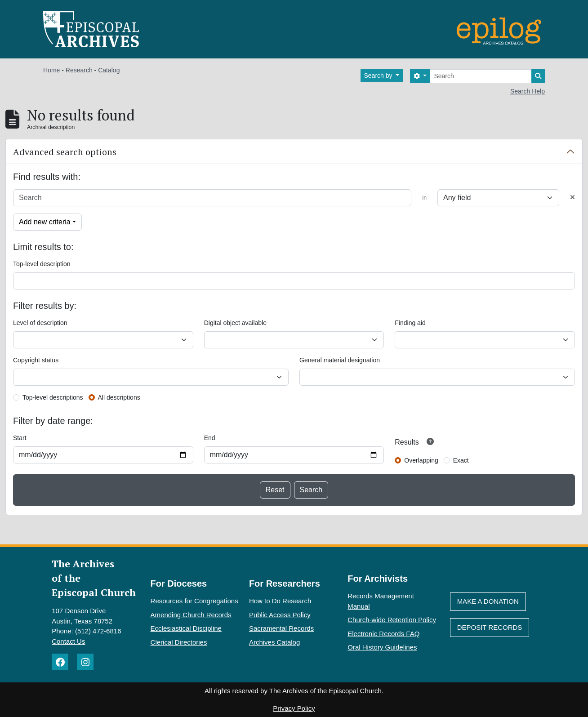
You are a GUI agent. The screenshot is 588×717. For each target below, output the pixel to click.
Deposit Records (490, 627)
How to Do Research (280, 601)
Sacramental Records (281, 628)
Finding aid (410, 323)
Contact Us (68, 641)
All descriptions (119, 397)
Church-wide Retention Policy (392, 620)
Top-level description (42, 264)
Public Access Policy (280, 615)
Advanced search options (65, 152)
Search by (379, 76)
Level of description (40, 323)
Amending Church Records (191, 615)
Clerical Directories (179, 642)
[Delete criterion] (572, 198)
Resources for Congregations (194, 601)
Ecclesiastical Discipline (186, 628)
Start (20, 438)
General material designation (340, 360)
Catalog (109, 70)
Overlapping (421, 460)
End (210, 438)
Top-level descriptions (53, 397)
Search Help (528, 91)
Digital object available (235, 323)
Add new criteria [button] (45, 222)
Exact (461, 460)
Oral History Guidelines (382, 647)
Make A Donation (488, 601)
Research (79, 70)
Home (51, 70)
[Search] (481, 76)
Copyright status (36, 360)
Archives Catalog (274, 642)
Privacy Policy (294, 708)
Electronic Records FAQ (383, 634)
